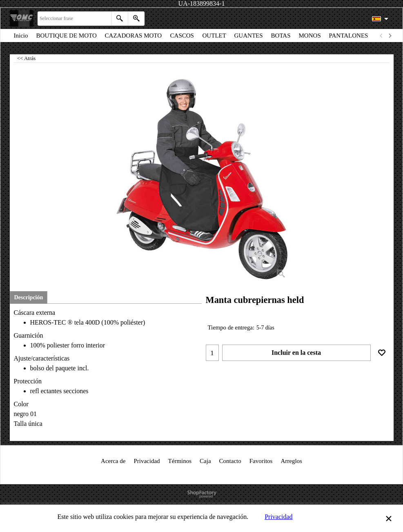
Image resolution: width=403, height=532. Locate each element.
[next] (390, 36)
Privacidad (278, 517)
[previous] (382, 36)
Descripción (29, 297)
